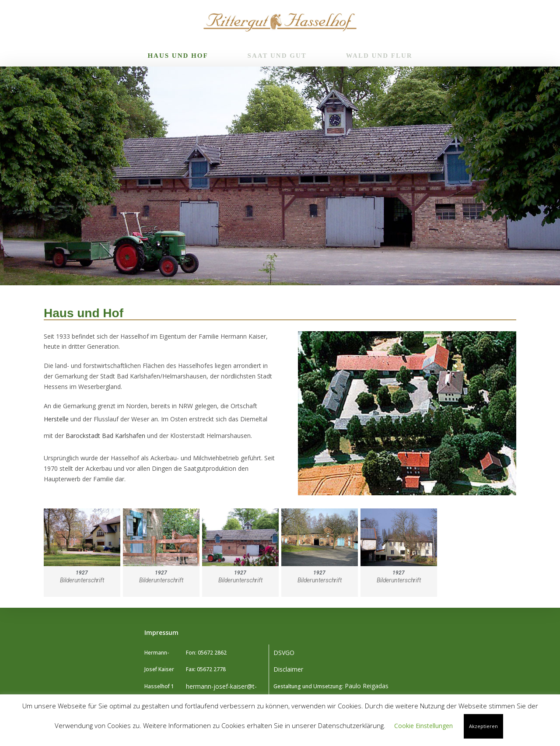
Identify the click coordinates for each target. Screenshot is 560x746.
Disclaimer (288, 669)
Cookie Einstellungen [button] (423, 726)
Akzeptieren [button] (483, 726)
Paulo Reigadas (367, 686)
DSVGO (284, 653)
